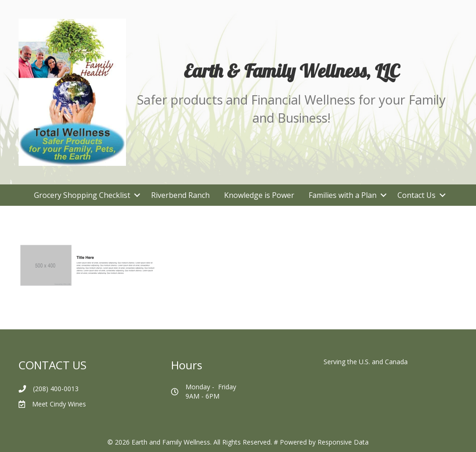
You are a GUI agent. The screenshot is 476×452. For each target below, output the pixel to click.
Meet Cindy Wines (59, 404)
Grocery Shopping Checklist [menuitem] (82, 195)
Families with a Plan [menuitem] (343, 195)
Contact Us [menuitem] (416, 195)
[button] (137, 195)
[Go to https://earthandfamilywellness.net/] (291, 71)
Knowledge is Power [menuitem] (259, 195)
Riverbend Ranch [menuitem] (180, 195)
